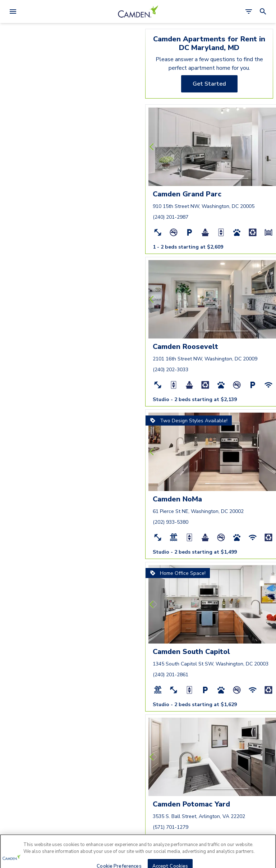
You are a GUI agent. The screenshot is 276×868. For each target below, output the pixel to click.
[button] (207, 178)
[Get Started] (209, 84)
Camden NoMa (177, 499)
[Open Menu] (13, 12)
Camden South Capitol (191, 652)
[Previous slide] (153, 147)
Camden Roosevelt (185, 347)
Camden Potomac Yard (191, 804)
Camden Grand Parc (187, 194)
